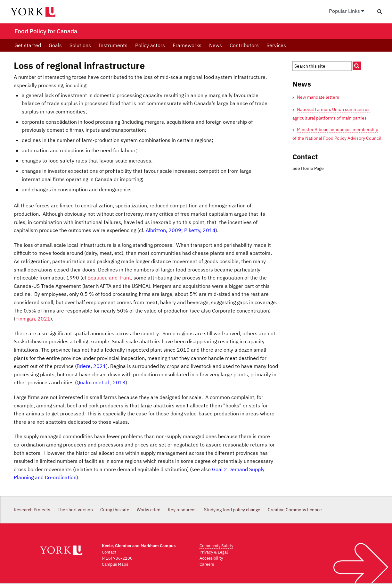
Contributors (244, 45)
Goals (55, 45)
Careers (207, 564)
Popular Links (347, 11)
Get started (28, 45)
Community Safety (216, 546)
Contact (109, 552)
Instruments (113, 45)
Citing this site (115, 510)
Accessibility (211, 558)
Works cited (149, 510)
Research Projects (32, 510)
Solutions (80, 45)
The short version (75, 510)
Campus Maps (115, 564)
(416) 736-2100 (117, 558)
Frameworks (187, 45)
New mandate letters (318, 97)
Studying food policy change (232, 510)
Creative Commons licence (295, 510)
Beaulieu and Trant (109, 278)
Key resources (182, 510)
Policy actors (150, 45)
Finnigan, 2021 (33, 319)
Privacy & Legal (214, 552)
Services (276, 45)
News (216, 45)
